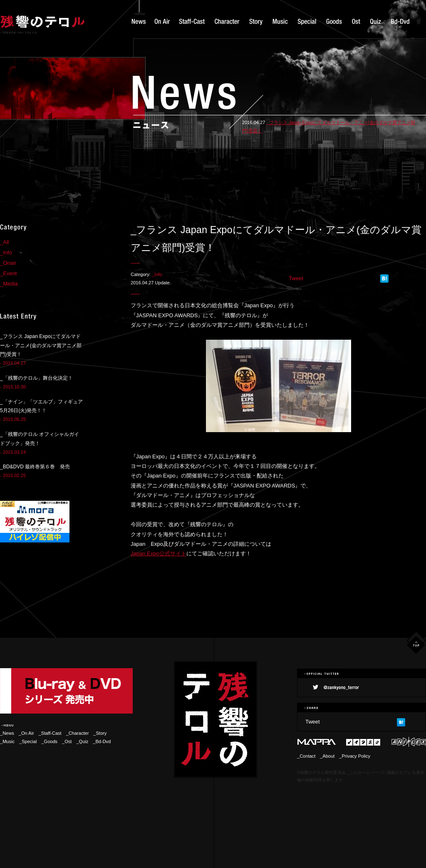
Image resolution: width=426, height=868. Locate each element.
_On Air (26, 733)
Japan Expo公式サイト (159, 553)
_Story (100, 733)
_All (5, 242)
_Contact (306, 756)
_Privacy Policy (355, 756)
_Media (9, 284)
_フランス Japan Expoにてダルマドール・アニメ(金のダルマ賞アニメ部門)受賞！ (41, 346)
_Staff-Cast (50, 733)
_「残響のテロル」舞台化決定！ (36, 378)
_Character (80, 733)
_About (327, 756)
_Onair (8, 263)
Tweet (296, 278)
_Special (28, 741)
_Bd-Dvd (102, 741)
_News (7, 733)
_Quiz (82, 741)
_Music (7, 741)
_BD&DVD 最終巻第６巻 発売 (35, 467)
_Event (8, 273)
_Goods (49, 741)
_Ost (67, 741)
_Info (157, 274)
